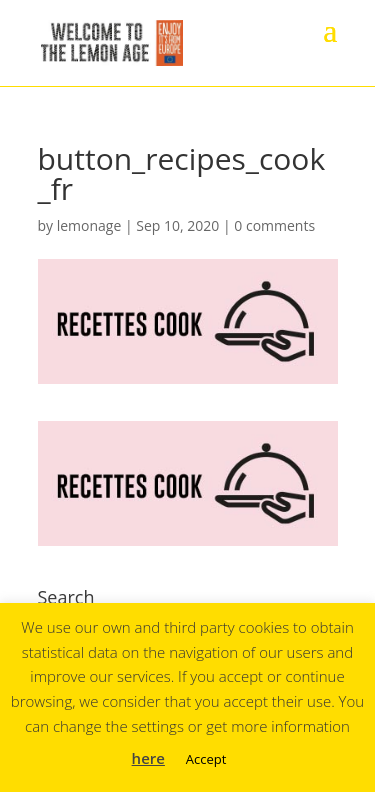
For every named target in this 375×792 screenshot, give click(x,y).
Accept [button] (206, 759)
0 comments (274, 225)
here (148, 758)
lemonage (89, 225)
